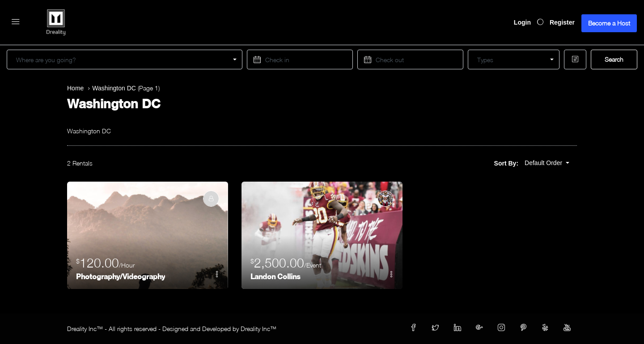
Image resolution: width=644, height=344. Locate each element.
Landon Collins (275, 276)
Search (614, 59)
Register (562, 22)
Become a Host (609, 23)
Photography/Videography (121, 276)
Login (522, 22)
